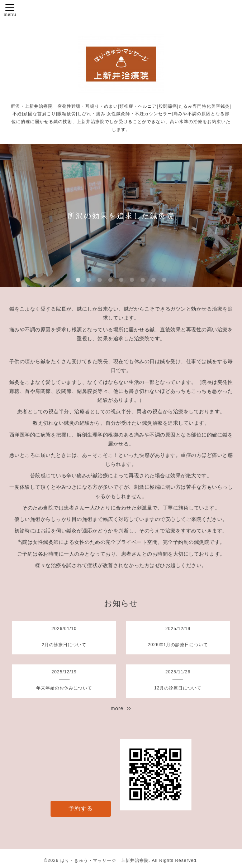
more (121, 708)
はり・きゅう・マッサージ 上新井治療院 (105, 860)
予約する (81, 808)
